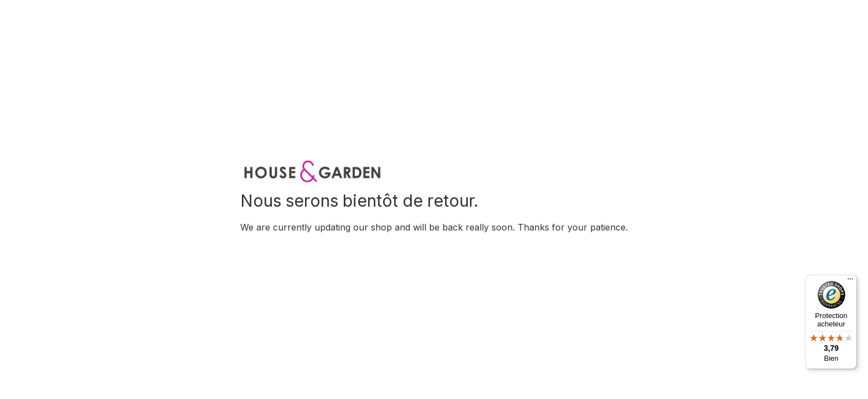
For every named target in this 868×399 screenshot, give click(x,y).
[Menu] (850, 282)
